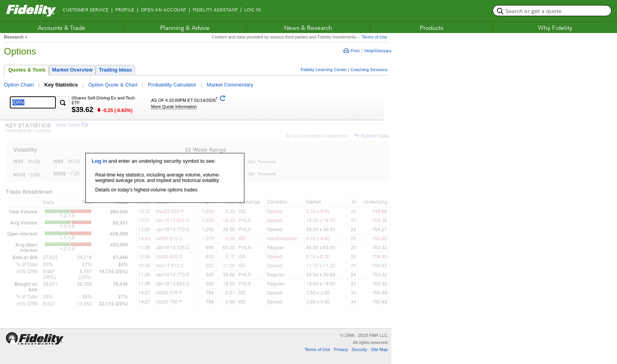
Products (432, 28)
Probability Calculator (172, 85)
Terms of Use (373, 37)
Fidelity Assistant (215, 10)
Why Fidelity (555, 28)
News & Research (308, 28)
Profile (125, 10)
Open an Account (164, 10)
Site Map (379, 349)
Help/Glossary (378, 51)
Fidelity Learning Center (324, 70)
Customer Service (86, 10)
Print (352, 51)
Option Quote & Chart (113, 85)
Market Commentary (230, 85)
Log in (99, 161)
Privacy (341, 349)
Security (359, 349)
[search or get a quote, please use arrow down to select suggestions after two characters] (552, 11)
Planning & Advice (185, 28)
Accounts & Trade (62, 28)
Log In (252, 10)
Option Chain (19, 85)
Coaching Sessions (369, 70)
